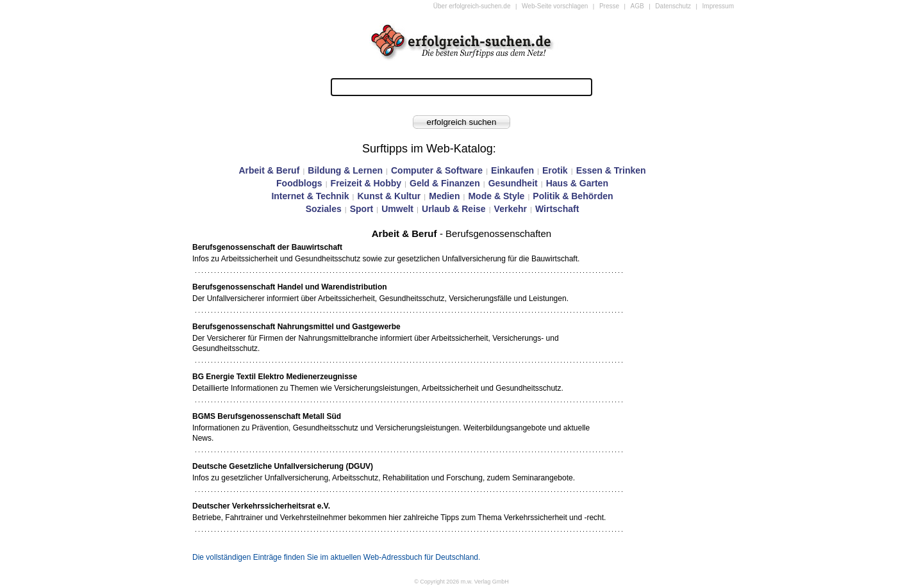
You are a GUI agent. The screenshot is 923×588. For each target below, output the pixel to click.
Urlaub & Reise (454, 209)
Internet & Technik (310, 196)
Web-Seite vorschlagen (555, 6)
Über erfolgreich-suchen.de (472, 6)
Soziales (324, 209)
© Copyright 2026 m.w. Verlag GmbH (462, 582)
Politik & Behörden (573, 196)
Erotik (555, 170)
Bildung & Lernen (345, 170)
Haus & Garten (577, 183)
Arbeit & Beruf (269, 170)
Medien (444, 196)
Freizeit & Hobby (366, 183)
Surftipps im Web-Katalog (428, 149)
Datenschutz (673, 6)
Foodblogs (299, 183)
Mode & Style (496, 196)
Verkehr (511, 209)
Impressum (718, 6)
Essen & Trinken (611, 170)
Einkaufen (512, 170)
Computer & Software (437, 170)
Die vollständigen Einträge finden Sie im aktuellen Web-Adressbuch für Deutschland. (336, 557)
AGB (637, 6)
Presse (609, 6)
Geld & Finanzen (445, 183)
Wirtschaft (557, 209)
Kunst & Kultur (389, 196)
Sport (362, 209)
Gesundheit (513, 183)
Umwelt (397, 209)
